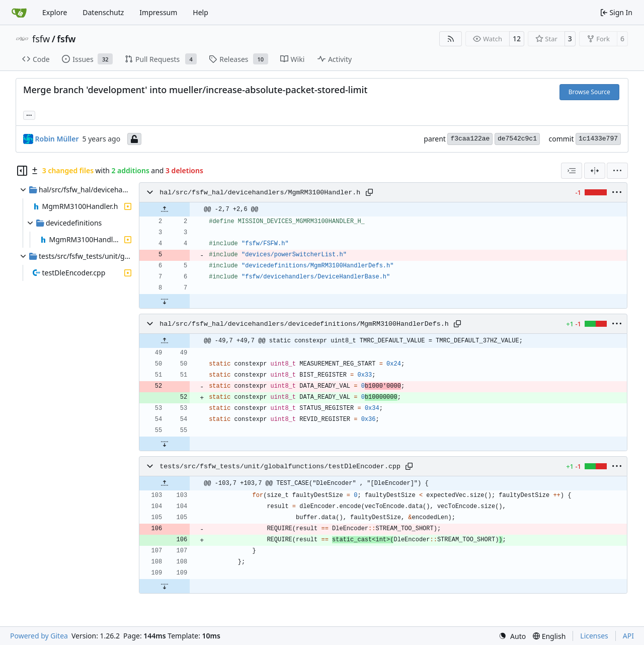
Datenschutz (103, 12)
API (628, 636)
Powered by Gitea (39, 636)
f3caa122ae (470, 139)
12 (517, 39)
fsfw (41, 39)
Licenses (594, 636)
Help (200, 12)
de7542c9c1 (517, 139)
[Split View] (595, 171)
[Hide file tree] (22, 171)
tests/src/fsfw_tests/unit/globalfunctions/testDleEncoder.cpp (280, 467)
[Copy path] (369, 192)
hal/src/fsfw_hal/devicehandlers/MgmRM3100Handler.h (260, 193)
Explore (55, 12)
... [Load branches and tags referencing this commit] (29, 114)
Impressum (158, 12)
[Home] (19, 13)
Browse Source (589, 92)
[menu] (617, 171)
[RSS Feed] (451, 39)
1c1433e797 (598, 139)
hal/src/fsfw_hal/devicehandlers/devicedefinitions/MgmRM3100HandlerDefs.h (304, 324)
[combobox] (572, 171)
